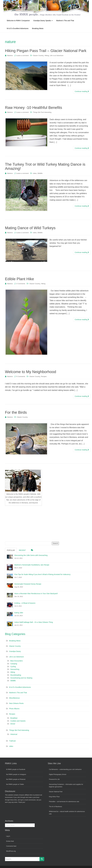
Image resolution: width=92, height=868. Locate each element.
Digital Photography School (58, 774)
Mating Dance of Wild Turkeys (30, 228)
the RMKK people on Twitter (15, 784)
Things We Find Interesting (42, 112)
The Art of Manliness (55, 807)
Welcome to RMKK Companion (18, 21)
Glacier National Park (56, 792)
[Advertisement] (23, 523)
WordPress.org (11, 851)
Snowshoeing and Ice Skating (21, 678)
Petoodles (52, 802)
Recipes (44, 376)
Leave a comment (23, 56)
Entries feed (10, 841)
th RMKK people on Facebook (16, 769)
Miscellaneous (14, 698)
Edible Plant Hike (19, 279)
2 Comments (21, 284)
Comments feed (11, 846)
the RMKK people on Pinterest (16, 779)
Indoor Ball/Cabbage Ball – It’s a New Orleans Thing (34, 622)
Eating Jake (19, 613)
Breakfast (14, 718)
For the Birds (16, 412)
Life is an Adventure (57, 56)
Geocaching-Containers (56, 784)
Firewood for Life (54, 779)
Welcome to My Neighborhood (31, 372)
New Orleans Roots (16, 703)
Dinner (13, 724)
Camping (14, 664)
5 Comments (21, 376)
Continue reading (82, 91)
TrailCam (12, 741)
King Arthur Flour (54, 797)
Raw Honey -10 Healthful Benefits (34, 108)
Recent (22, 550)
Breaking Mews (38, 28)
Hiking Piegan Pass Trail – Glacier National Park (46, 51)
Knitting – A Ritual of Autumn (25, 603)
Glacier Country (38, 56)
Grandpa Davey (15, 651)
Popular (11, 550)
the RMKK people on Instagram (16, 774)
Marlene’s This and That (65, 21)
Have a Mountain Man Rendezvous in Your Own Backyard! (36, 594)
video (35, 173)
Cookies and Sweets (18, 721)
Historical (14, 734)
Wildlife (40, 173)
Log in (8, 836)
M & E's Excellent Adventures (20, 687)
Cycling (13, 667)
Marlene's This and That (18, 693)
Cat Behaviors (53, 769)
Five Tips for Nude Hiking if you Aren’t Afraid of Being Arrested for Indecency (42, 574)
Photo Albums (14, 709)
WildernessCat (54, 811)
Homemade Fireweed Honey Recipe (28, 584)
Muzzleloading (16, 675)
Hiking (47, 56)
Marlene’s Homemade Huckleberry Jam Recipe (32, 565)
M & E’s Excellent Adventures (18, 28)
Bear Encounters (17, 661)
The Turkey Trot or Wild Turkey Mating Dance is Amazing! (45, 166)
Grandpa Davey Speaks (43, 21)
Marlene (10, 56)
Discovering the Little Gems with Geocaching (31, 555)
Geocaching (15, 669)
